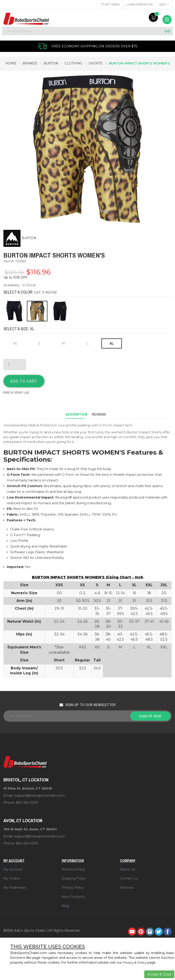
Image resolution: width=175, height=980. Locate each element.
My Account (13, 867)
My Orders (12, 876)
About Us (127, 867)
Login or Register (139, 4)
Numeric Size (24, 590)
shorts (96, 63)
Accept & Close (159, 974)
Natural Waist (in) (24, 619)
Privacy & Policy (135, 962)
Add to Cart (24, 381)
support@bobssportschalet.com (39, 793)
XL (112, 343)
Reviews (127, 885)
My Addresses (15, 885)
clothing (73, 63)
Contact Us (129, 876)
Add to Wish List (16, 391)
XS (15, 343)
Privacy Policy (73, 885)
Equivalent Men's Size (24, 647)
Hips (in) (24, 632)
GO (167, 31)
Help (164, 4)
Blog (66, 903)
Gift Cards (109, 4)
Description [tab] (77, 412)
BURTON (29, 238)
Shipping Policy (74, 876)
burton (51, 63)
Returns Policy (73, 867)
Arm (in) (24, 598)
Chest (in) (24, 606)
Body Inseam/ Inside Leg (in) (24, 668)
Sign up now (150, 714)
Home (11, 63)
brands (30, 63)
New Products (73, 894)
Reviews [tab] (99, 412)
